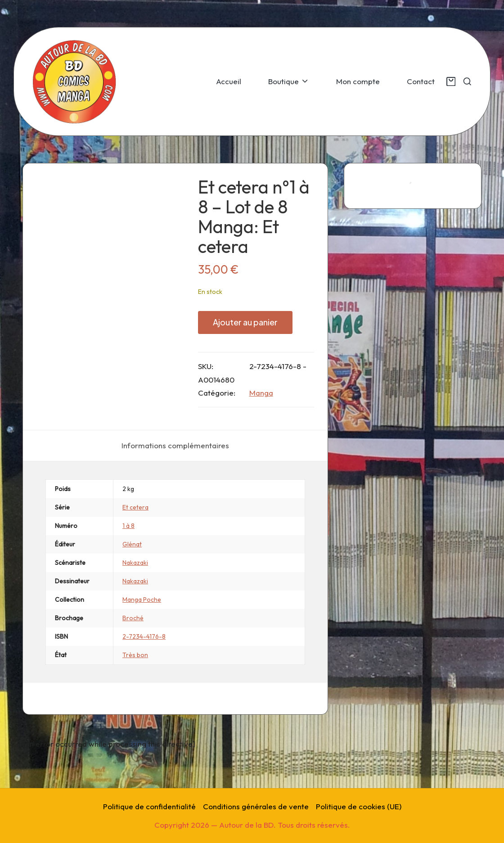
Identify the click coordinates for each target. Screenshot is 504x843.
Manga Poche (142, 637)
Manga (261, 393)
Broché (133, 655)
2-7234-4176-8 (144, 674)
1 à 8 (128, 563)
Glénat (132, 582)
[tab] (175, 483)
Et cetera (135, 545)
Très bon (135, 692)
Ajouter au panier (245, 322)
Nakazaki (135, 600)
